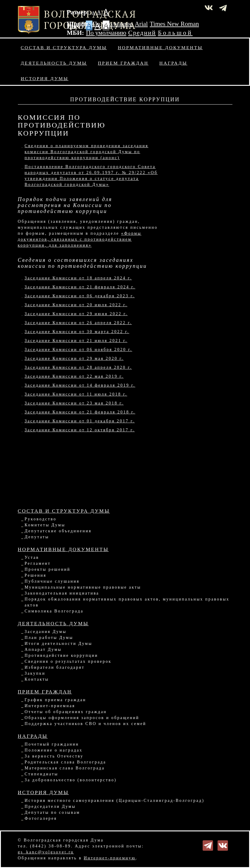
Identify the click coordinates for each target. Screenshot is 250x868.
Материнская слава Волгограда (65, 768)
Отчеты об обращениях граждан (66, 712)
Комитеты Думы (45, 525)
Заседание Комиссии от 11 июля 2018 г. (76, 394)
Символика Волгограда (54, 611)
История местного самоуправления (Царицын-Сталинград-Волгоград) (115, 801)
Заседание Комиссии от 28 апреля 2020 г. (78, 367)
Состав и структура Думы (64, 48)
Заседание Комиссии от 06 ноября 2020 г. (79, 350)
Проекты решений (48, 569)
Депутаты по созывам (52, 812)
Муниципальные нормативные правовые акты (83, 587)
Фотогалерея (41, 818)
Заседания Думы (46, 632)
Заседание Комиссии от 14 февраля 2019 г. (80, 385)
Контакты (37, 679)
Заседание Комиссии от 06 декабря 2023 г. (80, 296)
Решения (36, 575)
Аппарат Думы (43, 650)
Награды (173, 63)
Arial (141, 24)
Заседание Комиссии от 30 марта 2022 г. (77, 332)
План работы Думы (49, 638)
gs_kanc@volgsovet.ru (46, 852)
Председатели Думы (50, 806)
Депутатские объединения (58, 531)
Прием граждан (123, 63)
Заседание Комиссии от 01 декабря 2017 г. (80, 421)
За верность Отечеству (54, 756)
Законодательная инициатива (62, 593)
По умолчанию (112, 24)
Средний (142, 33)
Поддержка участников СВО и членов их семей (86, 724)
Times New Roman (174, 24)
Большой (175, 33)
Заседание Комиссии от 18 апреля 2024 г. (78, 278)
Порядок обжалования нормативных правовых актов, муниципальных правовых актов (127, 602)
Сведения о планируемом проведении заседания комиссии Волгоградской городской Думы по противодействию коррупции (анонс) (87, 152)
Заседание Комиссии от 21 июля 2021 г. (76, 341)
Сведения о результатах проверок (68, 661)
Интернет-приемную (110, 858)
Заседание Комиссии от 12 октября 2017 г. (80, 430)
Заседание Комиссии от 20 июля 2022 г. (76, 305)
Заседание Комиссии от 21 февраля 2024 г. (80, 287)
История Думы (45, 78)
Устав (32, 557)
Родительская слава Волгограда (66, 762)
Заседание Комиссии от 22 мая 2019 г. (74, 376)
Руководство (41, 519)
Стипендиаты (42, 774)
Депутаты (37, 537)
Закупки (35, 673)
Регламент (38, 563)
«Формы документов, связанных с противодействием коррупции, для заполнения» (80, 239)
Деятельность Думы (54, 63)
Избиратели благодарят (55, 667)
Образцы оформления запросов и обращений (82, 718)
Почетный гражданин (52, 744)
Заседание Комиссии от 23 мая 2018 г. (74, 403)
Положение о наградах (54, 750)
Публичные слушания (52, 581)
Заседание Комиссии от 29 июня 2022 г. (76, 314)
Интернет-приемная (50, 706)
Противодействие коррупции (62, 655)
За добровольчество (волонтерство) (71, 780)
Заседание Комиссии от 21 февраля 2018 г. (80, 412)
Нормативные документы (160, 48)
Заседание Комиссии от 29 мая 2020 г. (74, 358)
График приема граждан (55, 700)
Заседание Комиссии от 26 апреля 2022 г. (78, 323)
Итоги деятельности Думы (59, 644)
